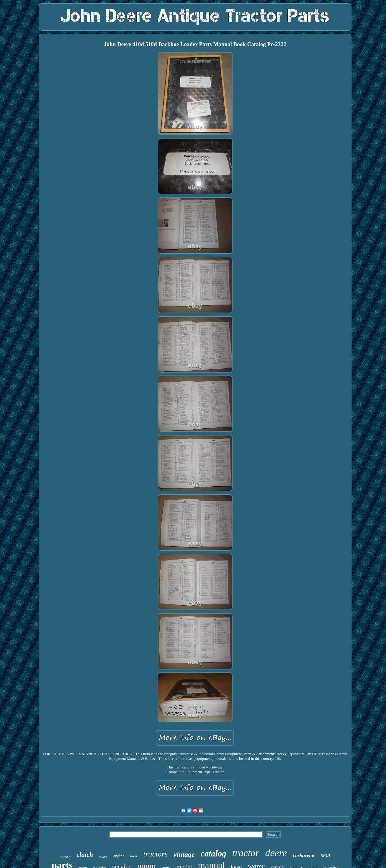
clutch (85, 855)
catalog (214, 854)
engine (119, 856)
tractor (246, 853)
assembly (65, 857)
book (134, 856)
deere (276, 853)
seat (326, 855)
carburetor (304, 855)
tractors (155, 854)
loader (103, 857)
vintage (184, 854)
